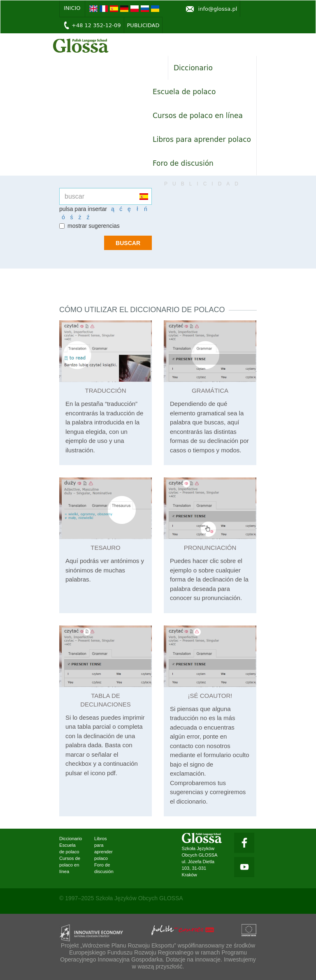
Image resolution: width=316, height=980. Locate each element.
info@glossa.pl (218, 9)
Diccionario (193, 68)
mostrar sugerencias (89, 226)
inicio (72, 8)
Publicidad (143, 25)
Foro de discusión (183, 163)
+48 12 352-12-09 (96, 25)
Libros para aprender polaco (202, 139)
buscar (128, 243)
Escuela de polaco (184, 92)
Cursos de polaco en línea (198, 116)
